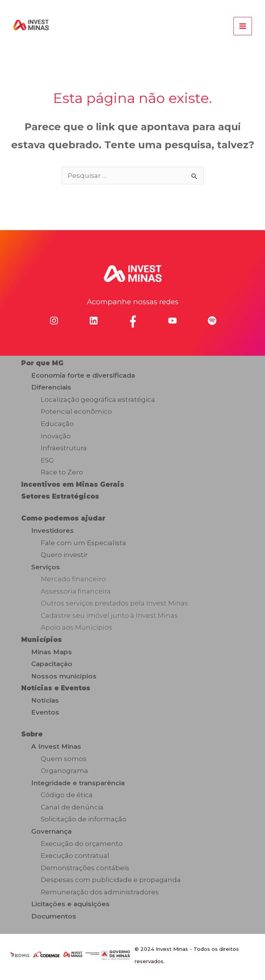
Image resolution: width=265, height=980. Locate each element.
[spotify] (212, 321)
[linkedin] (94, 321)
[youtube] (172, 321)
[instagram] (54, 321)
